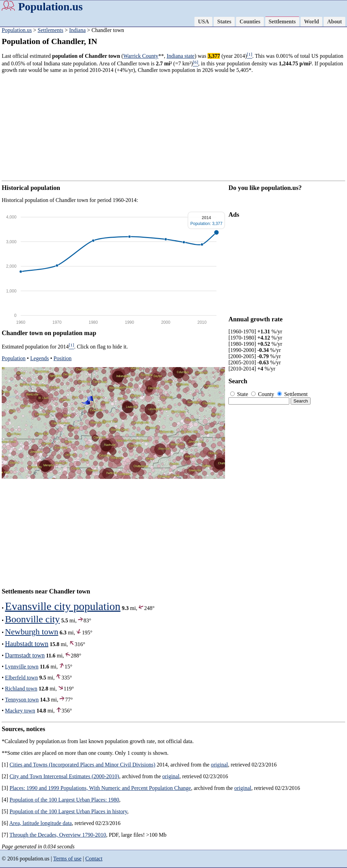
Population (14, 358)
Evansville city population (63, 606)
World (312, 22)
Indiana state (181, 56)
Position (63, 358)
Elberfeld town (22, 678)
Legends (40, 358)
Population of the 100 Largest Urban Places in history (69, 811)
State (240, 394)
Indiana (77, 30)
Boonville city (32, 619)
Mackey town (20, 711)
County (263, 394)
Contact (94, 859)
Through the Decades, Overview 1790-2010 (58, 835)
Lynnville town (22, 667)
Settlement (292, 394)
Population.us (51, 7)
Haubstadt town (27, 644)
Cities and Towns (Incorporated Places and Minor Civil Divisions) (82, 765)
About (334, 22)
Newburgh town (32, 632)
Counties (250, 22)
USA (203, 22)
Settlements (282, 22)
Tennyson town (22, 700)
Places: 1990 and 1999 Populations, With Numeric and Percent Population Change (100, 788)
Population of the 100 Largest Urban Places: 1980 (64, 800)
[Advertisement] (173, 127)
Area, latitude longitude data (41, 823)
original (220, 765)
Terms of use (67, 859)
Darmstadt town (25, 655)
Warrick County (141, 56)
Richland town (21, 689)
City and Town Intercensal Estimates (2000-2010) (64, 776)
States (224, 22)
